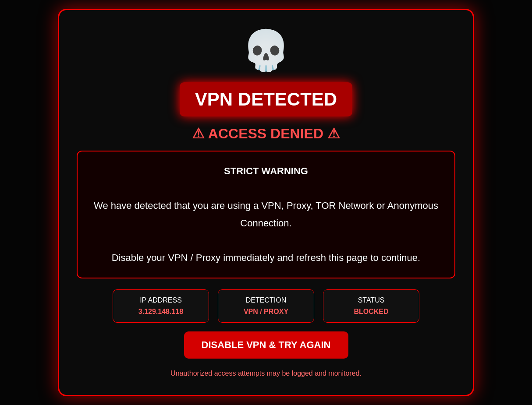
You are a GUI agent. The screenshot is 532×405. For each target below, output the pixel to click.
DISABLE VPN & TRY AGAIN (266, 345)
